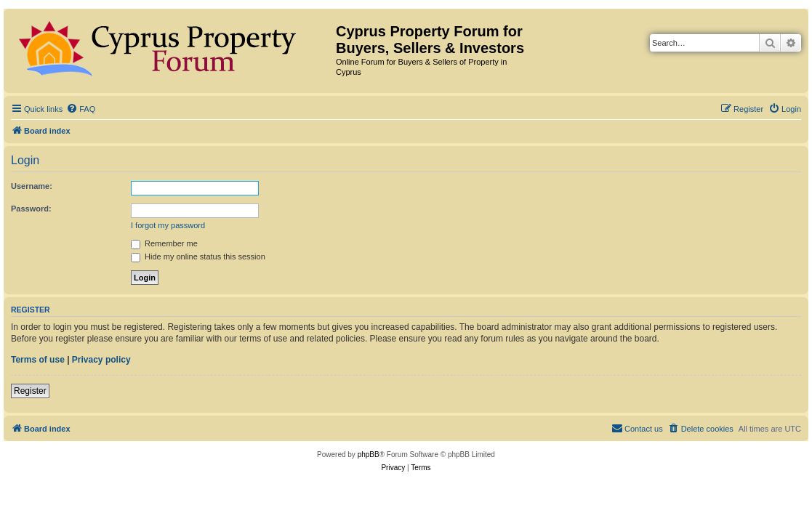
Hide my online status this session (198, 257)
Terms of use (38, 360)
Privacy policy (101, 360)
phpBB (369, 455)
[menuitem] (81, 109)
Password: (31, 209)
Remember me (164, 243)
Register (30, 391)
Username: (32, 186)
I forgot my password (168, 225)
